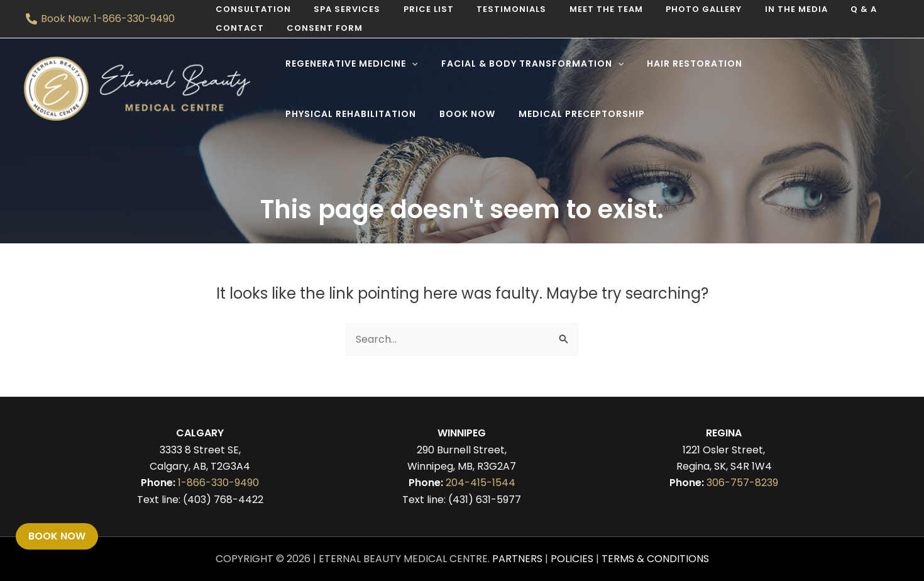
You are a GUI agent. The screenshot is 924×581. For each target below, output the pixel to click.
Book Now (57, 536)
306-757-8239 (742, 483)
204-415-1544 (481, 483)
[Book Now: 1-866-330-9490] (101, 19)
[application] (409, 64)
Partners (517, 559)
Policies (572, 559)
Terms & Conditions (655, 559)
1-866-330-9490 (218, 483)
